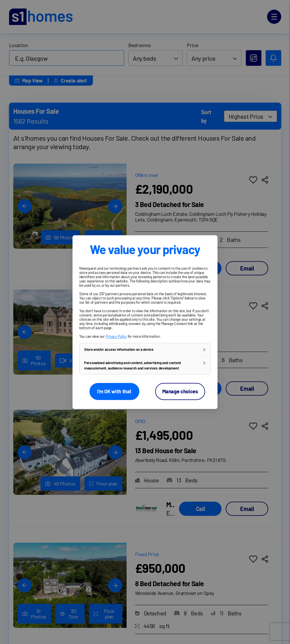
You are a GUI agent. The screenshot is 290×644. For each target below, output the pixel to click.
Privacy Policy (116, 336)
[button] (145, 350)
